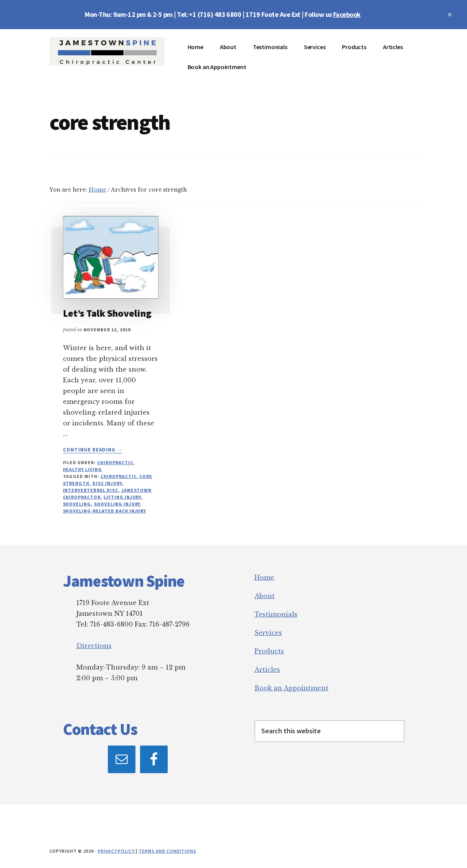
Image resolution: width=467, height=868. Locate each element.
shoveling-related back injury (105, 511)
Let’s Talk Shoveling (107, 313)
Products (269, 651)
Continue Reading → (93, 450)
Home (264, 577)
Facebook (347, 14)
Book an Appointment (291, 688)
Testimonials (276, 614)
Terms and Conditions (167, 851)
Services (268, 633)
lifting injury (122, 497)
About (265, 596)
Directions (94, 646)
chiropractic (119, 476)
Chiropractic (115, 462)
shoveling (77, 504)
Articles (267, 670)
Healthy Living (83, 469)
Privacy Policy (117, 851)
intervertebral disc (91, 490)
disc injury (107, 483)
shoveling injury (117, 504)
